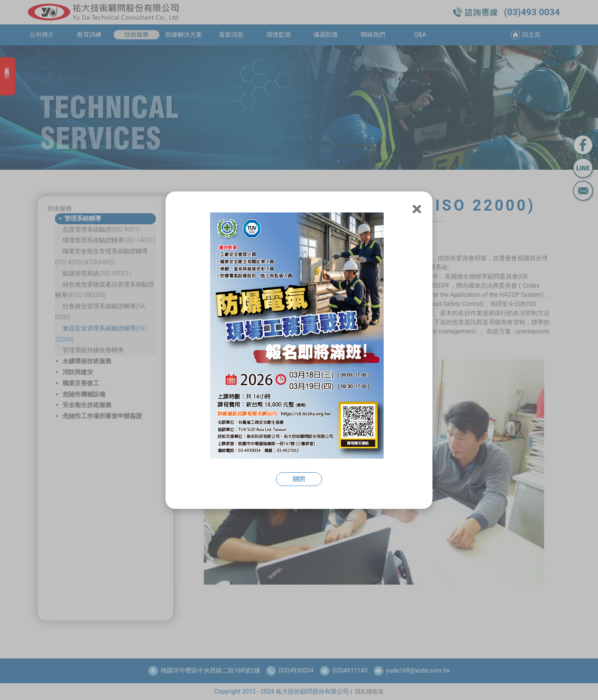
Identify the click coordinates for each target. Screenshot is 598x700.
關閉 (299, 479)
